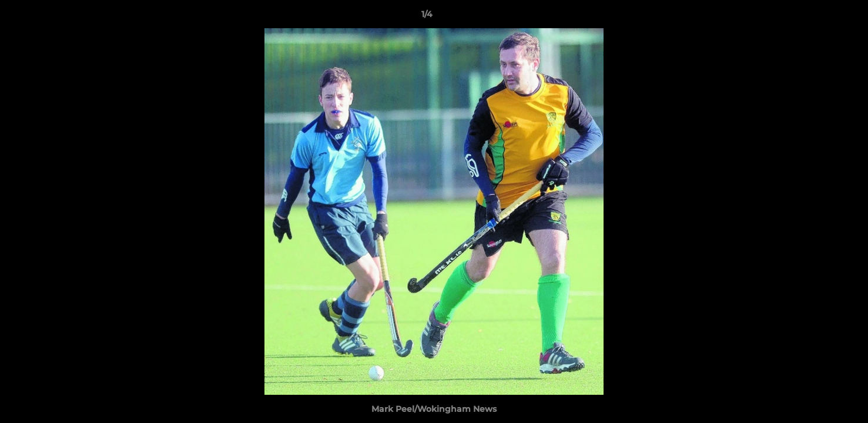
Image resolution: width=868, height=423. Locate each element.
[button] (819, 17)
